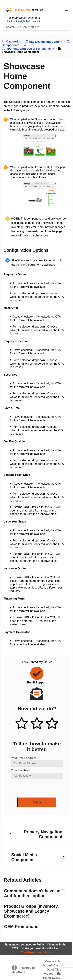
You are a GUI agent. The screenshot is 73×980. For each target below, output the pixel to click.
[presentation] (37, 788)
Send (37, 802)
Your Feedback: (21, 770)
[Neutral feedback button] (37, 724)
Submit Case (52, 966)
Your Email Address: (24, 758)
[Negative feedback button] (52, 724)
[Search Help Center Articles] (36, 27)
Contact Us (53, 961)
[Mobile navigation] (66, 10)
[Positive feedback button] (22, 724)
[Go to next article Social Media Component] (37, 857)
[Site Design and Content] (44, 42)
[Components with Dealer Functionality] (28, 47)
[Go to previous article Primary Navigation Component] (37, 834)
